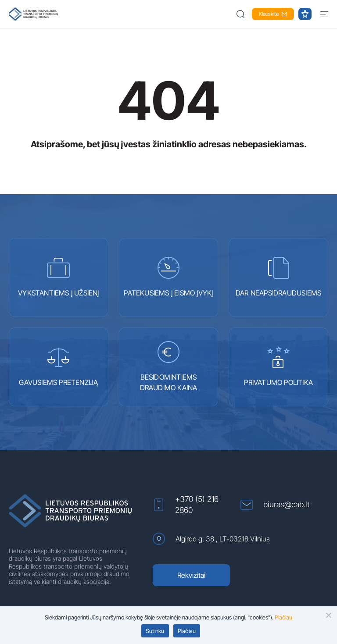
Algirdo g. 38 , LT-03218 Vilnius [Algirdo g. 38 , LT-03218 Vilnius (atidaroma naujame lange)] (211, 539)
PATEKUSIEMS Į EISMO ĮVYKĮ (168, 277)
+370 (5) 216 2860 (186, 505)
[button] (241, 14)
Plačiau (187, 631)
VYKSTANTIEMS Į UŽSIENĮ (58, 277)
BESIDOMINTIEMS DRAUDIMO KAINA (169, 366)
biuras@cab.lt (275, 505)
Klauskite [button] (273, 14)
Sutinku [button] (155, 631)
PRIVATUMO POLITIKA (278, 366)
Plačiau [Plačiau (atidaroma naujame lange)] (283, 617)
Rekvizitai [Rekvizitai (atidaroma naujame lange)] (191, 575)
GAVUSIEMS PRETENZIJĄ (58, 366)
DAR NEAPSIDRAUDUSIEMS (278, 277)
